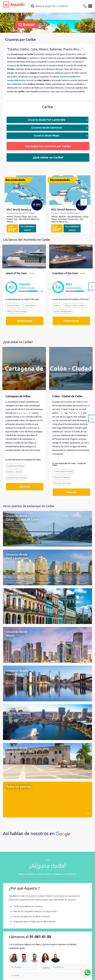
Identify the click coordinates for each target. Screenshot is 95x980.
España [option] (46, 968)
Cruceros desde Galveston (60, 128)
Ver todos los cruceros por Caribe (48, 146)
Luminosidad (29, 305)
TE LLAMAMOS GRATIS (28, 228)
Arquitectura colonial (17, 478)
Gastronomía (13, 305)
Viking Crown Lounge (17, 311)
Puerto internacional (63, 471)
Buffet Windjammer (63, 311)
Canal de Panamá (62, 477)
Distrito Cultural (14, 472)
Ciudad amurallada (16, 466)
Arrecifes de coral (62, 483)
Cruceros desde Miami (61, 136)
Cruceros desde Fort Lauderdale (58, 120)
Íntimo (57, 305)
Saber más (25, 487)
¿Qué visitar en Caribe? (48, 157)
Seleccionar (25, 321)
